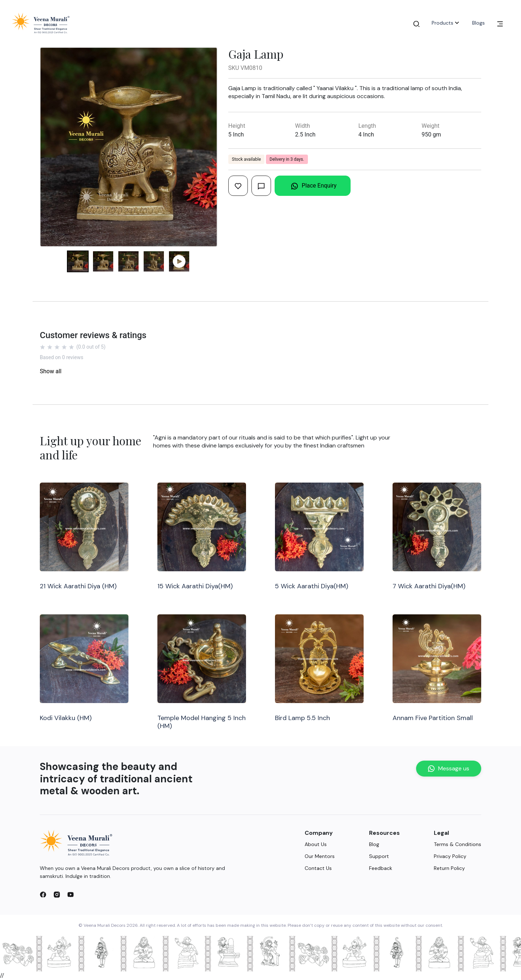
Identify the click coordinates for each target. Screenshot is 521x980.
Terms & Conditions (458, 844)
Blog (374, 844)
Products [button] (446, 23)
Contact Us (318, 868)
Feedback (381, 868)
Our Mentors (320, 856)
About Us (316, 844)
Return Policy (449, 868)
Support (379, 856)
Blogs (478, 23)
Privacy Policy (450, 856)
